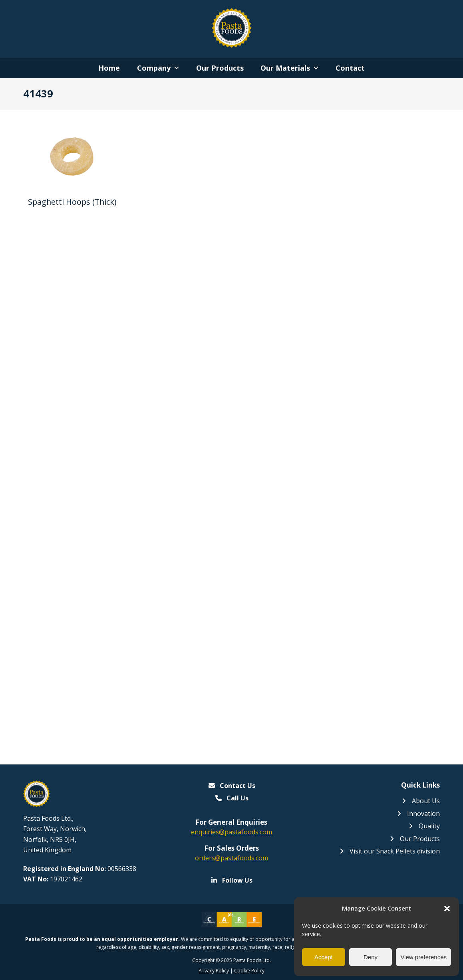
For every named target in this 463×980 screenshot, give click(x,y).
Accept (324, 957)
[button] (447, 909)
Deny (371, 957)
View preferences (423, 957)
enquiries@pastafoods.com (231, 832)
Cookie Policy (249, 971)
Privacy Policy (214, 971)
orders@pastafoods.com (231, 858)
